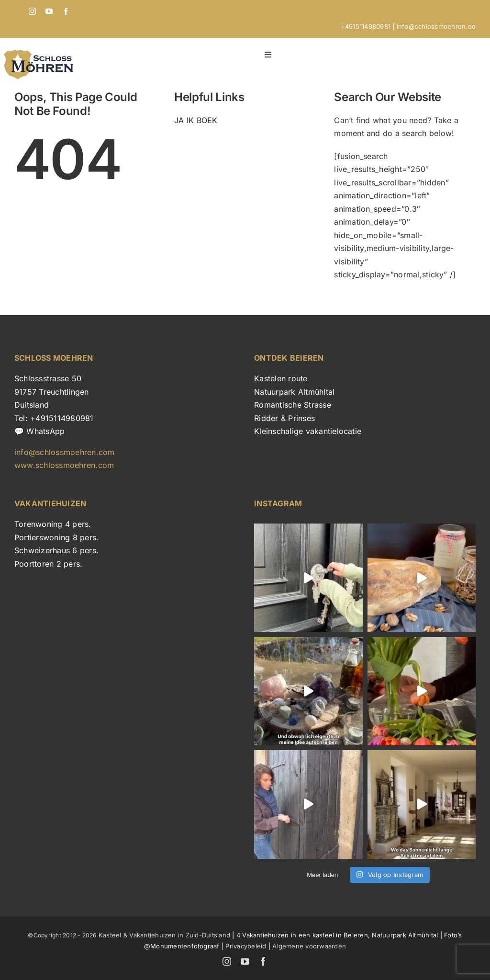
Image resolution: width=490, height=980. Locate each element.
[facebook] (66, 11)
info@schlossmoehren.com (65, 452)
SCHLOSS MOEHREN (54, 358)
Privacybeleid (246, 946)
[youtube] (49, 11)
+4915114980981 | (369, 26)
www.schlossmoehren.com (64, 465)
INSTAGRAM (278, 503)
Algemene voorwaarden (309, 946)
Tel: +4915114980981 (54, 418)
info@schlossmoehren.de (436, 26)
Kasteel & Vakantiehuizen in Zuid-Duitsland (163, 935)
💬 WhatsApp (39, 431)
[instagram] (32, 11)
